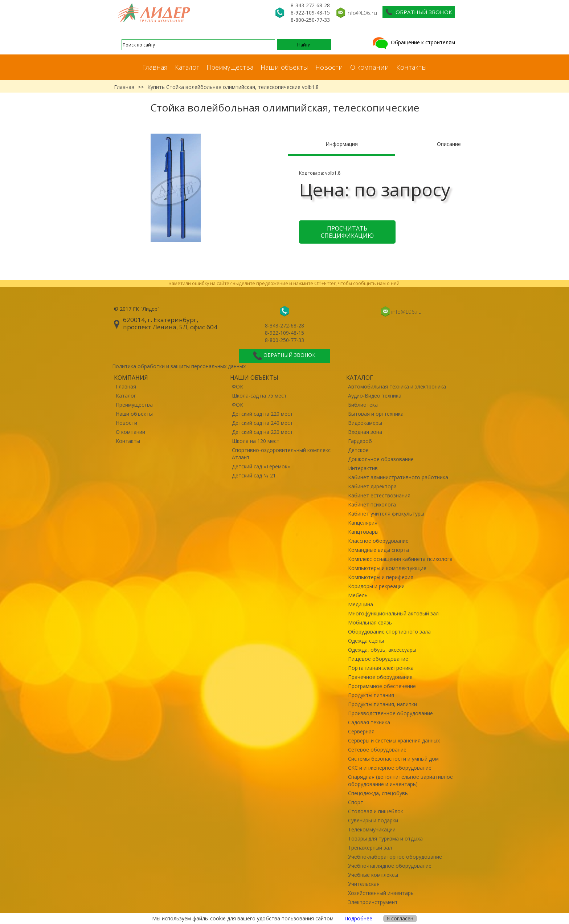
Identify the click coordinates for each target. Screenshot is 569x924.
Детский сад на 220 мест (262, 414)
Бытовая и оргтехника (376, 414)
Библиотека (363, 405)
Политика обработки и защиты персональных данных (179, 366)
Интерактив (363, 468)
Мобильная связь (370, 622)
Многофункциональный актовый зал (393, 613)
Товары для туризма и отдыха (385, 838)
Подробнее (358, 918)
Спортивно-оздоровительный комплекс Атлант (281, 454)
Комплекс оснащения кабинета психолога (400, 559)
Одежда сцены (366, 641)
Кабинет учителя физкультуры (386, 514)
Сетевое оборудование (377, 750)
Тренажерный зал (370, 848)
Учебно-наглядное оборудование (390, 866)
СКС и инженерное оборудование (390, 768)
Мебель (358, 595)
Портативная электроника (381, 668)
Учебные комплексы (373, 875)
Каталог (187, 67)
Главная (155, 67)
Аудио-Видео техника (375, 396)
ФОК (238, 386)
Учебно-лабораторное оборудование (395, 857)
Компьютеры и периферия (381, 577)
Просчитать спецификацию (347, 232)
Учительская (364, 884)
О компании (370, 67)
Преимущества (230, 67)
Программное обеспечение (382, 686)
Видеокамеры (365, 423)
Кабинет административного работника (398, 477)
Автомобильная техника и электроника (397, 386)
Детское (358, 450)
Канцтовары (363, 532)
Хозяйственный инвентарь (381, 893)
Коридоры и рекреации (376, 586)
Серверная (361, 731)
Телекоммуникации (372, 829)
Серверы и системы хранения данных (394, 740)
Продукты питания (371, 695)
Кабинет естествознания (379, 495)
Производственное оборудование (390, 713)
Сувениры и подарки (373, 820)
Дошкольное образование (381, 459)
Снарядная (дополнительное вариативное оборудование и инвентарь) (400, 780)
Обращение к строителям (413, 42)
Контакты (412, 67)
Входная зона (365, 432)
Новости (329, 67)
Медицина (361, 604)
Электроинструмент (373, 902)
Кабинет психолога (372, 504)
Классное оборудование (378, 541)
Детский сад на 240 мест (262, 423)
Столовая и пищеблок (376, 811)
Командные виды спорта (378, 550)
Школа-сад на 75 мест (259, 396)
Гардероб (360, 441)
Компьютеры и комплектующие (387, 568)
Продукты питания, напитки (382, 704)
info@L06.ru (362, 13)
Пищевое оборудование (378, 659)
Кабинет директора (372, 486)
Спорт (356, 802)
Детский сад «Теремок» (261, 466)
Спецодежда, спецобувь (378, 793)
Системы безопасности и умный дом (393, 759)
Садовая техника (369, 722)
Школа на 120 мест (256, 441)
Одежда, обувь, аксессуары (382, 650)
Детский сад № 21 (254, 475)
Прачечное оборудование (380, 677)
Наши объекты (284, 67)
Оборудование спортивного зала (389, 632)
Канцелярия (363, 523)
